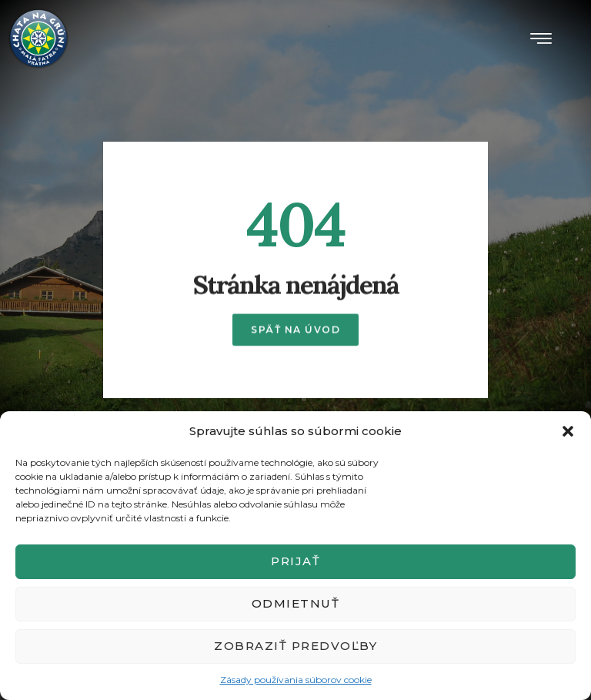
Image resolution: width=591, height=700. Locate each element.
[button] (568, 431)
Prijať (295, 561)
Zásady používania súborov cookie (296, 680)
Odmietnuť (296, 603)
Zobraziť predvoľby (295, 646)
